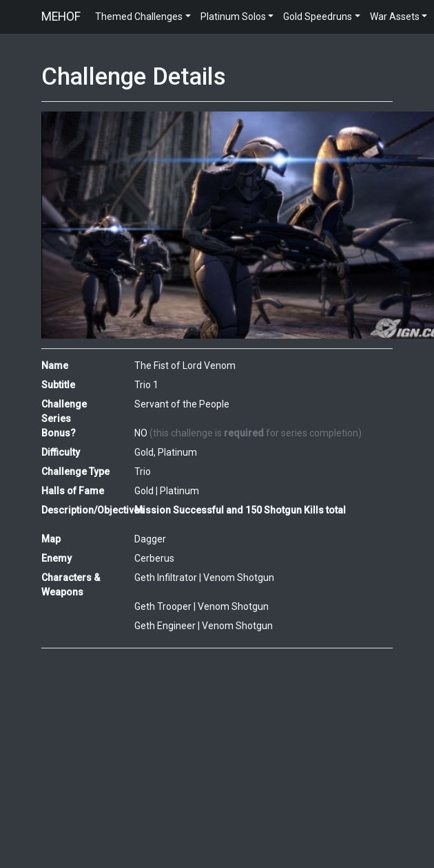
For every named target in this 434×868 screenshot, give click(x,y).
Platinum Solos (233, 17)
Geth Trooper (163, 606)
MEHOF (61, 17)
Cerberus (154, 558)
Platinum (179, 491)
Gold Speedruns (318, 17)
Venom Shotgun (239, 578)
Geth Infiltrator (166, 578)
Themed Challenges (139, 17)
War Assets (395, 17)
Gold (144, 491)
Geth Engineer (165, 626)
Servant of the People (182, 404)
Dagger (150, 539)
